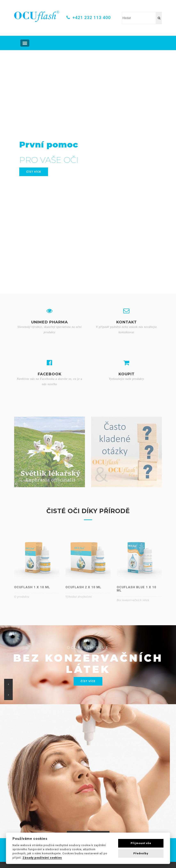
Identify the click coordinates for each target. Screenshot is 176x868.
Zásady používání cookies (42, 858)
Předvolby (141, 853)
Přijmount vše (141, 843)
